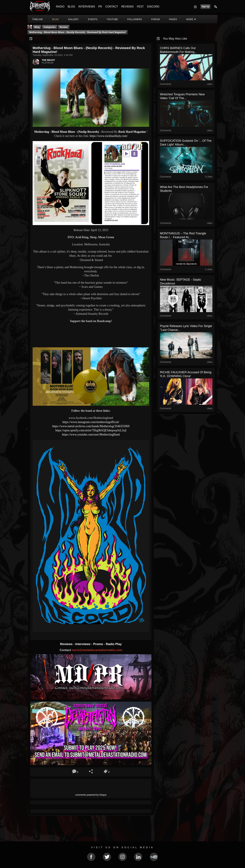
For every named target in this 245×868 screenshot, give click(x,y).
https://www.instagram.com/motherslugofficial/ (91, 422)
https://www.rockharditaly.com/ (109, 136)
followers (135, 19)
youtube (112, 19)
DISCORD (153, 7)
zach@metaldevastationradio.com (97, 650)
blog (56, 19)
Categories (50, 27)
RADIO (60, 7)
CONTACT (112, 7)
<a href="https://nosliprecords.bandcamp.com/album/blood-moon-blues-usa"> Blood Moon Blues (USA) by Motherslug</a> (91, 336)
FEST (140, 7)
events (93, 19)
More (191, 19)
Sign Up (205, 7)
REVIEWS (127, 7)
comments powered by (91, 795)
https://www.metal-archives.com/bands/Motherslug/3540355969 (91, 426)
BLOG (71, 7)
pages (173, 19)
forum (155, 19)
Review (64, 27)
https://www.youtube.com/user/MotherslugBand (91, 434)
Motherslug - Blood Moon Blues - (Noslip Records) (66, 132)
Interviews (83, 644)
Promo (99, 644)
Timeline (38, 19)
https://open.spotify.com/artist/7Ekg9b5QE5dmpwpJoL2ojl (91, 430)
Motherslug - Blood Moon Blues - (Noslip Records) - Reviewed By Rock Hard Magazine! (78, 32)
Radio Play (114, 644)
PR (100, 7)
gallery (73, 19)
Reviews (67, 644)
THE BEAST (48, 60)
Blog (37, 27)
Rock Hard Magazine (132, 132)
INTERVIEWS (87, 7)
